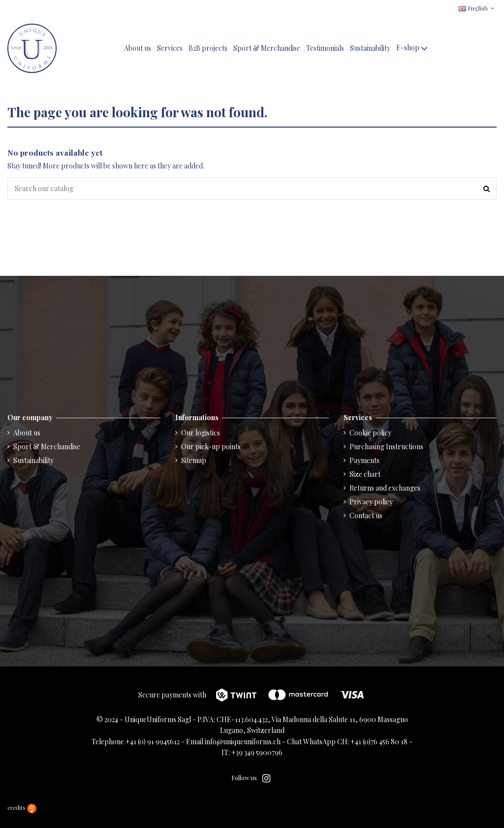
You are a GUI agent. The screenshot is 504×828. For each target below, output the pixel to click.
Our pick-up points (211, 447)
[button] (413, 49)
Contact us (366, 515)
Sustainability (33, 460)
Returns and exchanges (385, 488)
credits (22, 808)
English (477, 8)
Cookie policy (370, 433)
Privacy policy (371, 502)
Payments (364, 460)
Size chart (365, 474)
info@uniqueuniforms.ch (243, 742)
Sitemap (194, 460)
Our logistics (201, 433)
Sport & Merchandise (47, 447)
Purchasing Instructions (386, 447)
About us (27, 433)
